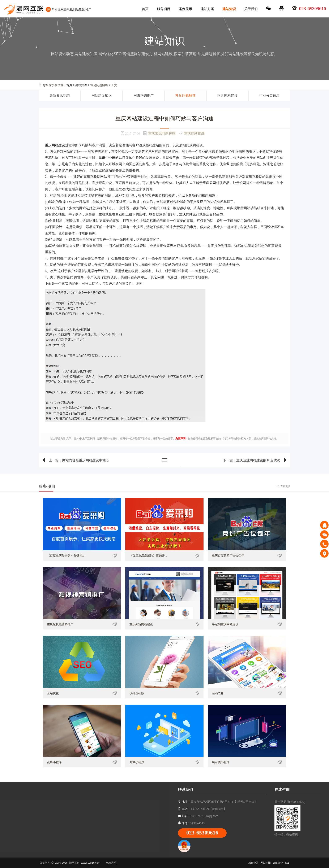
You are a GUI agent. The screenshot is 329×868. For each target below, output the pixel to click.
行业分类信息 (269, 95)
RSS (287, 863)
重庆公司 (209, 183)
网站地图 (266, 863)
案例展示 (185, 9)
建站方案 (207, 9)
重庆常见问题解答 (162, 133)
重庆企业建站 (109, 158)
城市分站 (253, 863)
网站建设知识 (102, 95)
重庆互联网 (92, 177)
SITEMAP (278, 863)
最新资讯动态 (60, 95)
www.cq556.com (91, 863)
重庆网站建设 (194, 133)
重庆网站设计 (189, 214)
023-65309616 (202, 833)
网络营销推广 (144, 95)
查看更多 (285, 486)
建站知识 (229, 9)
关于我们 (251, 9)
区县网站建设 (227, 95)
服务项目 (164, 9)
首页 (145, 9)
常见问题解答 (185, 95)
